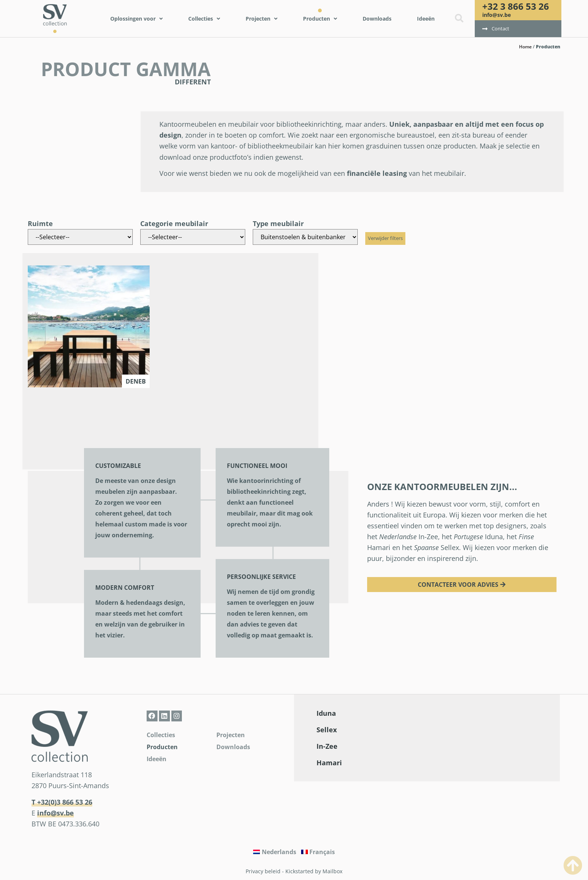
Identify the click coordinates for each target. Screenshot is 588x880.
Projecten (231, 735)
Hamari (329, 763)
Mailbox (332, 871)
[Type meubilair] (305, 237)
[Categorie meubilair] (193, 237)
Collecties (161, 735)
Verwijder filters (385, 238)
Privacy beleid (263, 871)
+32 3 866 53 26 (516, 6)
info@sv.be (496, 15)
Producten (162, 747)
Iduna (326, 713)
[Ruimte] (80, 237)
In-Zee (327, 746)
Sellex (327, 730)
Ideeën (157, 759)
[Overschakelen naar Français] (318, 852)
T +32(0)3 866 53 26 (62, 802)
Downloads (233, 747)
